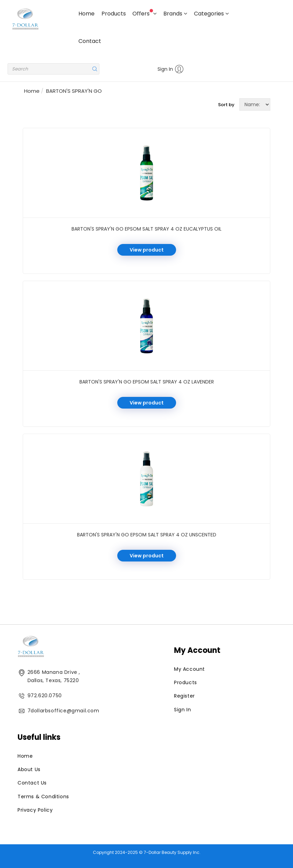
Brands (175, 14)
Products (114, 14)
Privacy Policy (35, 810)
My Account (189, 669)
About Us (29, 769)
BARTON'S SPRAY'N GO (74, 91)
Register (185, 696)
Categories (211, 14)
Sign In (171, 69)
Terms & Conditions (43, 797)
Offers (144, 13)
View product (147, 250)
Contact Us (32, 783)
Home (86, 14)
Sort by (226, 105)
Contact (90, 41)
